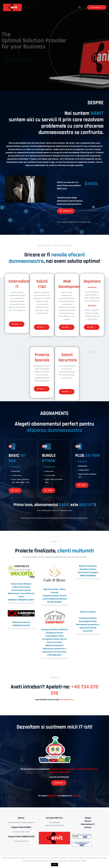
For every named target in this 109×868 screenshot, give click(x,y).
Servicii (88, 821)
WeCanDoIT (64, 772)
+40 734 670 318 (75, 690)
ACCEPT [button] (55, 864)
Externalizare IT (88, 824)
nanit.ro (76, 796)
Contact (88, 827)
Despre (88, 818)
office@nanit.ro (66, 700)
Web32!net (53, 796)
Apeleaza (97, 7)
